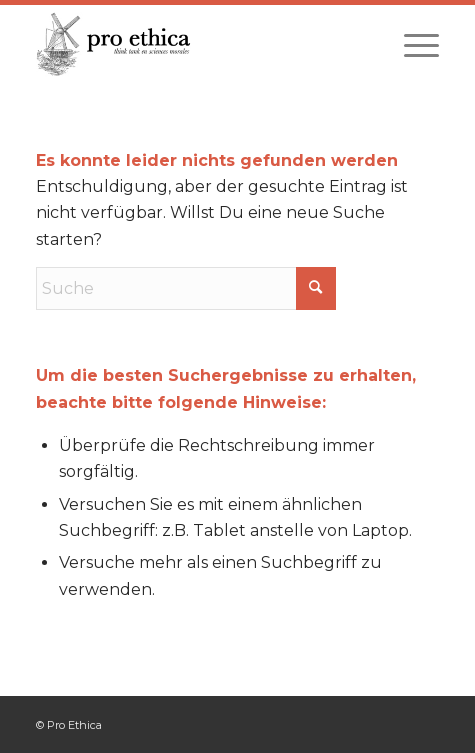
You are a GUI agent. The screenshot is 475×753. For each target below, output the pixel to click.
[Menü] (411, 44)
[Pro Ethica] (197, 44)
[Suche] (186, 288)
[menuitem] (411, 44)
